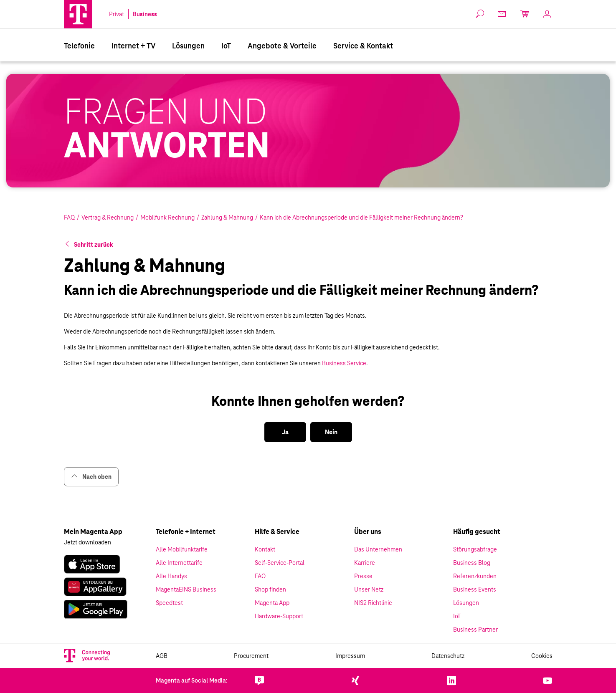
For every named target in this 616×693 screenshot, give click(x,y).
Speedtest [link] (169, 603)
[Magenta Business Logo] (78, 14)
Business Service (344, 363)
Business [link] (145, 14)
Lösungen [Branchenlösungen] (188, 46)
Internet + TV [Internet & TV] (133, 46)
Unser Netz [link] (369, 589)
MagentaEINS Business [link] (186, 589)
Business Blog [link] (472, 563)
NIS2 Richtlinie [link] (373, 603)
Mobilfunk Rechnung (167, 218)
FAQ (69, 218)
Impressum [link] (350, 656)
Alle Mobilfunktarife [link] (182, 549)
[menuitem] (79, 45)
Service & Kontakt (363, 46)
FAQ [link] (260, 576)
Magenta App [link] (272, 603)
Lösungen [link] (466, 603)
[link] (502, 14)
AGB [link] (162, 656)
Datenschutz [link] (448, 656)
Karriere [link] (365, 563)
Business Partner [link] (475, 630)
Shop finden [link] (270, 589)
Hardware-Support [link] (279, 616)
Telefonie (79, 46)
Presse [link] (363, 576)
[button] (78, 14)
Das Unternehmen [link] (378, 549)
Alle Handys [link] (171, 576)
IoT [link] (457, 616)
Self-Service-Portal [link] (280, 563)
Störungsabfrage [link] (475, 549)
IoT (226, 46)
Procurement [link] (251, 656)
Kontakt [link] (265, 549)
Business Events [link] (475, 589)
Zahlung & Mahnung (227, 218)
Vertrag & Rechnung (108, 218)
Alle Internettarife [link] (179, 563)
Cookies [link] (542, 656)
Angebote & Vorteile (282, 46)
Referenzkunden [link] (475, 576)
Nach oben (91, 477)
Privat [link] (117, 14)
